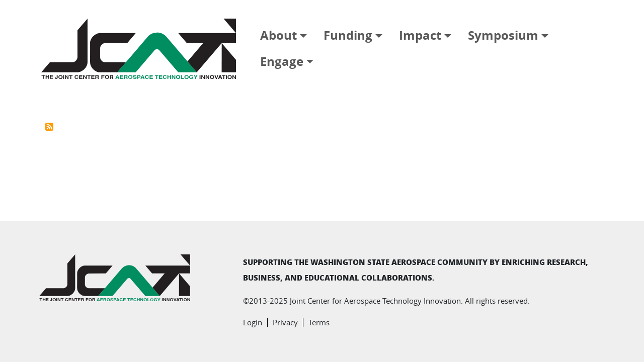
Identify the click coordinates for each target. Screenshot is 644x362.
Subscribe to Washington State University (49, 127)
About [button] (278, 35)
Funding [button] (348, 35)
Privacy (285, 322)
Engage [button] (282, 61)
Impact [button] (420, 35)
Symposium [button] (503, 35)
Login (253, 322)
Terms (319, 322)
